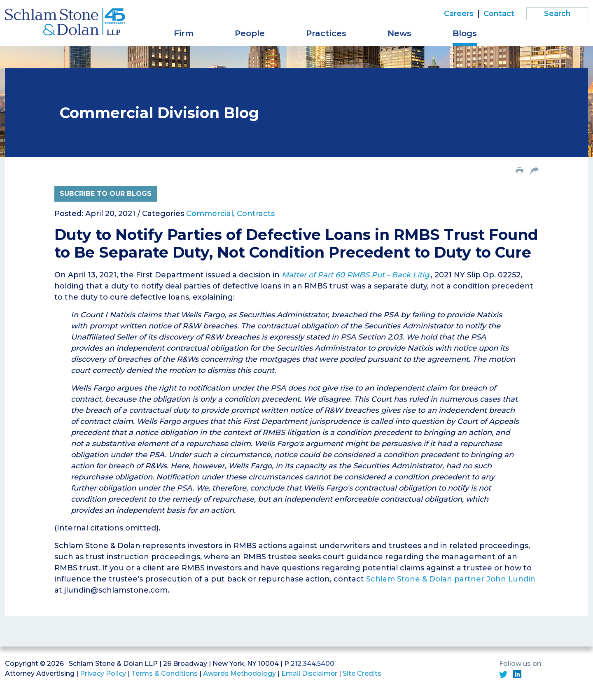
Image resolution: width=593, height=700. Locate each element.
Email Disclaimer (309, 673)
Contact (499, 14)
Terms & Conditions (165, 673)
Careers (459, 14)
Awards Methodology (239, 673)
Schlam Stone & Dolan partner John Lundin (451, 579)
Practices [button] (326, 33)
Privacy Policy (103, 673)
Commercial (210, 214)
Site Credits (362, 673)
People (250, 33)
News (399, 33)
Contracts (256, 214)
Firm (184, 33)
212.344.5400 (313, 664)
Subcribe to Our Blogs (106, 194)
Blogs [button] (465, 33)
